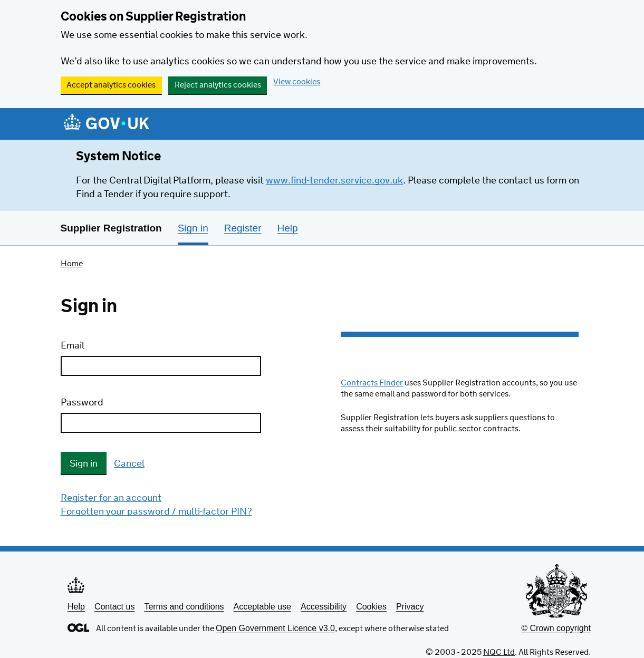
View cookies (297, 82)
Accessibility (324, 607)
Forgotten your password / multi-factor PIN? (156, 512)
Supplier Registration (111, 228)
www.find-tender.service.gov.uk (334, 181)
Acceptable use (262, 607)
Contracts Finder (372, 383)
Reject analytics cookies (218, 85)
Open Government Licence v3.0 (275, 628)
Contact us (114, 607)
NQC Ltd (499, 652)
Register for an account (111, 498)
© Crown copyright (556, 628)
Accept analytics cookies (111, 85)
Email (73, 346)
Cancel (129, 464)
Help (76, 607)
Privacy (410, 607)
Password (82, 403)
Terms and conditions (184, 607)
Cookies (371, 607)
